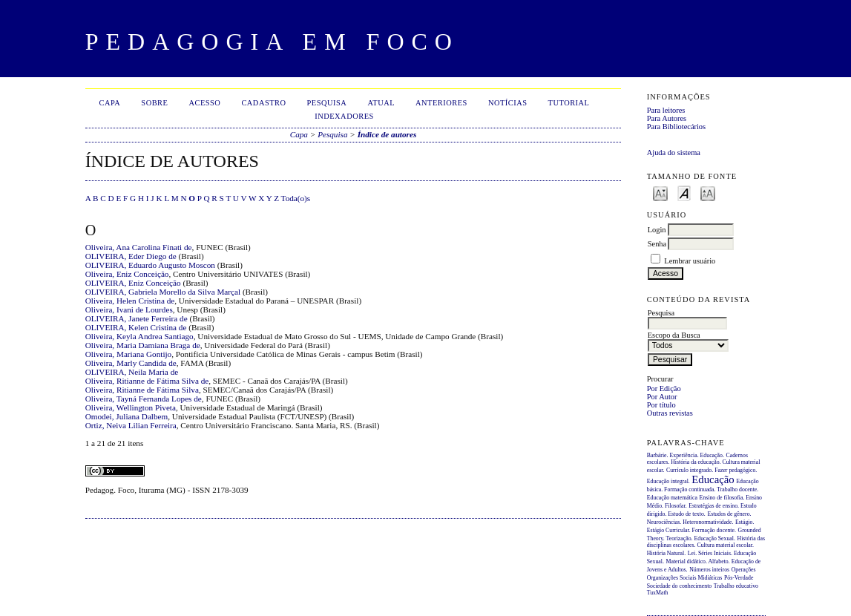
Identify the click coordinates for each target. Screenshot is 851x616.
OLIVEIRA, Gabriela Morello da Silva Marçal (163, 292)
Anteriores (441, 103)
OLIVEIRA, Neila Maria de (132, 372)
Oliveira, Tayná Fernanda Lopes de (144, 399)
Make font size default (684, 193)
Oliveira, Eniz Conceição (127, 274)
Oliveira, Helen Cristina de (130, 301)
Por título (661, 405)
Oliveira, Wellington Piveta (131, 407)
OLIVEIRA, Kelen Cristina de (136, 327)
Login (657, 230)
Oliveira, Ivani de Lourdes (129, 309)
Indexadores (344, 116)
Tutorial (569, 103)
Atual (381, 103)
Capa (109, 103)
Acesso (204, 103)
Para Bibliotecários (676, 127)
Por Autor (662, 397)
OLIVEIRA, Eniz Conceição (133, 283)
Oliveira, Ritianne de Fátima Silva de (147, 381)
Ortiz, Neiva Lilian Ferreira (131, 425)
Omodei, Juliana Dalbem (127, 416)
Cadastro (263, 103)
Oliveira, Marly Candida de (131, 363)
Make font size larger (708, 193)
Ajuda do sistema (674, 153)
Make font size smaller (660, 193)
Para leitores (666, 110)
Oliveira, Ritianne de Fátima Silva (142, 390)
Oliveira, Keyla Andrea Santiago (139, 336)
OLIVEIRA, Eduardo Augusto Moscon (150, 265)
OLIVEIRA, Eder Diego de (131, 256)
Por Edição (664, 389)
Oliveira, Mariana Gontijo (129, 354)
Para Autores (667, 118)
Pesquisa (327, 103)
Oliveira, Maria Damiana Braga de (143, 345)
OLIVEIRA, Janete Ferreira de (137, 318)
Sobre (154, 103)
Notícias (508, 103)
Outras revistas (670, 413)
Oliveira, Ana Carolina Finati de (139, 247)
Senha (657, 244)
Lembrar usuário (690, 261)
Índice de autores (387, 134)
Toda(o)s (296, 198)
